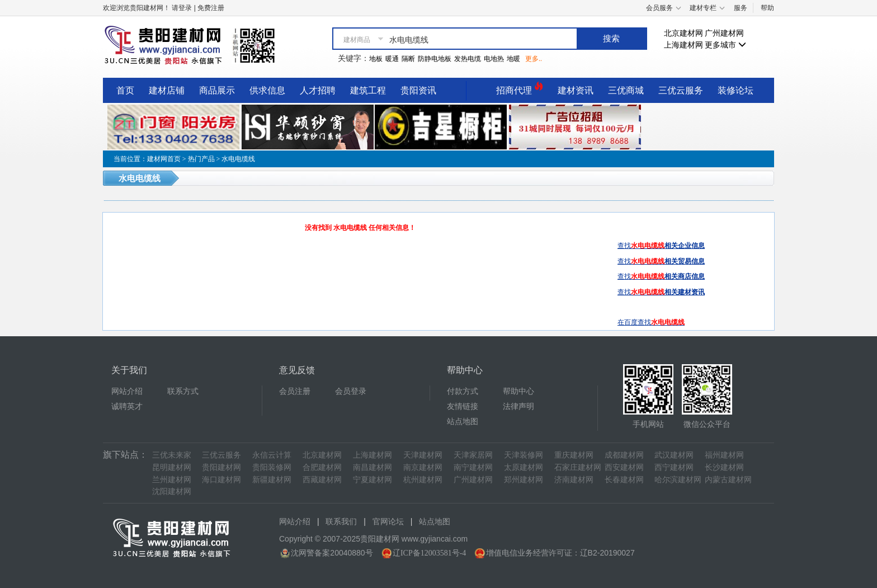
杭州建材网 (423, 480)
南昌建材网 (373, 467)
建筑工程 (368, 90)
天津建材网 (423, 455)
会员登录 (351, 391)
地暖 (513, 59)
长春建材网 (624, 480)
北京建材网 (683, 33)
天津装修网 (524, 455)
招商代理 (520, 89)
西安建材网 (624, 467)
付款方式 (463, 391)
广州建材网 (724, 33)
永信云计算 (272, 455)
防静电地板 (435, 59)
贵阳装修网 (272, 467)
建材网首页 (164, 159)
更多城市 (725, 45)
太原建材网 (524, 467)
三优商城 (626, 90)
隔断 (408, 59)
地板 (376, 59)
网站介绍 (127, 391)
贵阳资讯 (418, 90)
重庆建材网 (574, 455)
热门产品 (201, 159)
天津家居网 (473, 455)
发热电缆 (468, 59)
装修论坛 (735, 90)
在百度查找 (651, 322)
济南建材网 (574, 480)
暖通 (392, 59)
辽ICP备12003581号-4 (429, 553)
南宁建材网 (473, 467)
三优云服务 (681, 90)
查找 (661, 246)
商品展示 (217, 90)
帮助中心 (518, 391)
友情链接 (463, 406)
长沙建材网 (724, 467)
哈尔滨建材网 (678, 480)
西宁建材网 (674, 467)
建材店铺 (167, 90)
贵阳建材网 (221, 467)
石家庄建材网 (578, 467)
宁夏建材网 (373, 480)
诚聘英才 (127, 406)
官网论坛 (388, 522)
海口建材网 (221, 480)
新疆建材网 (272, 480)
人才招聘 (318, 90)
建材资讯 (576, 90)
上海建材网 (683, 45)
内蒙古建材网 (728, 480)
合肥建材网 (322, 467)
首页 (125, 90)
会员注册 (295, 391)
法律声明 (518, 406)
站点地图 (463, 422)
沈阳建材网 (172, 491)
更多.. (534, 59)
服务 (741, 8)
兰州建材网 (172, 480)
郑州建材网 (524, 480)
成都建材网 (624, 455)
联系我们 (341, 522)
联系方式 (183, 391)
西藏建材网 (322, 480)
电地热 (494, 59)
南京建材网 (423, 467)
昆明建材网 (172, 467)
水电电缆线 (238, 159)
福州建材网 (724, 455)
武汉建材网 (674, 455)
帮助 (767, 8)
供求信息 (267, 90)
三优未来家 (172, 455)
